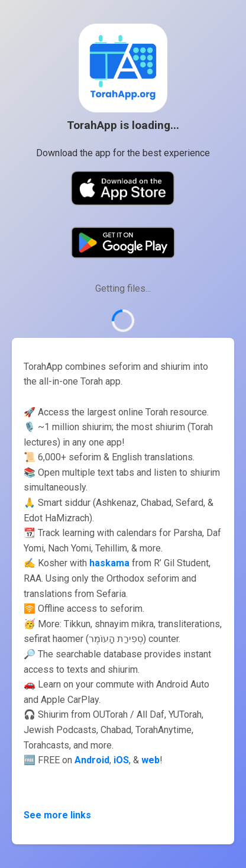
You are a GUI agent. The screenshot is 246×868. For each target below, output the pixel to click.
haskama (109, 563)
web (150, 760)
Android (92, 760)
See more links (57, 815)
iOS (121, 760)
